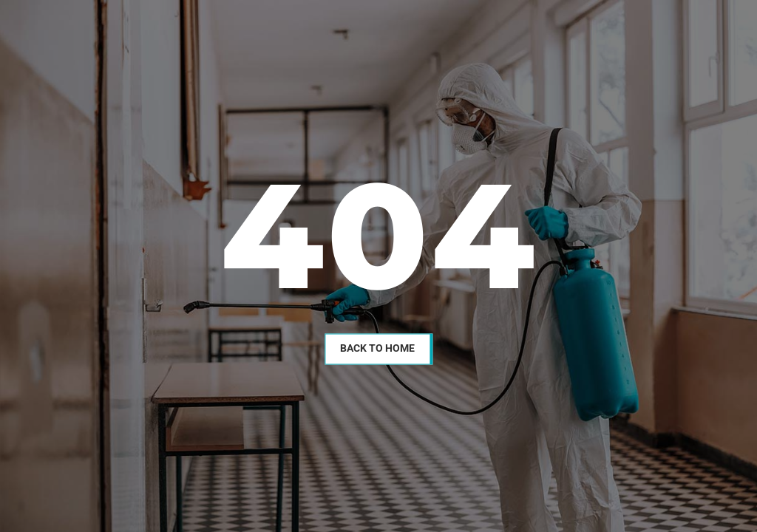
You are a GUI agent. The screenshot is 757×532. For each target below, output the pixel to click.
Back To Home (377, 348)
